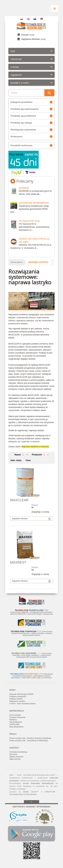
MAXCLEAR (19, 500)
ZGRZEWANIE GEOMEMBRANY (34, 203)
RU (35, 19)
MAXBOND (24, 188)
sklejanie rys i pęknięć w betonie (24, 442)
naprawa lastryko (38, 262)
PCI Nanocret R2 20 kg (29, 221)
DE (41, 19)
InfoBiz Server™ (31, 792)
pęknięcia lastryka (25, 321)
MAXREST (18, 562)
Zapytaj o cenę (40, 512)
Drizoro (35, 505)
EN (28, 19)
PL (22, 19)
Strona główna (17, 262)
